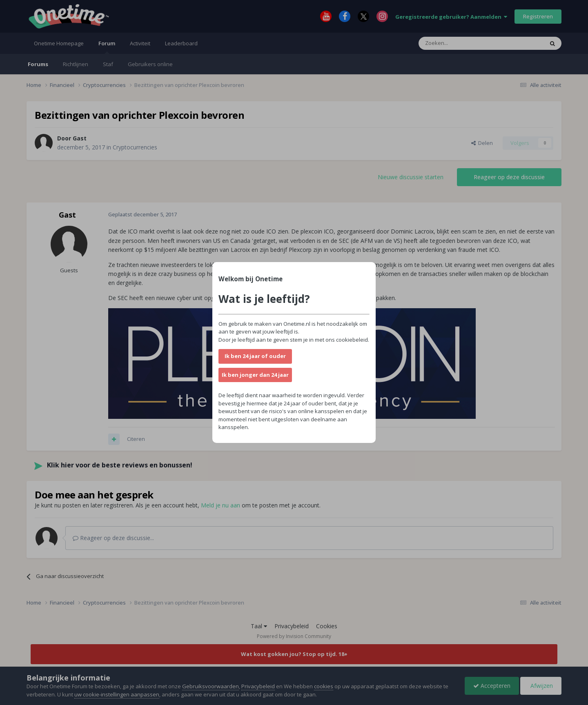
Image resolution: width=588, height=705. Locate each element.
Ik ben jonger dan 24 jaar (255, 375)
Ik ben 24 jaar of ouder (255, 356)
